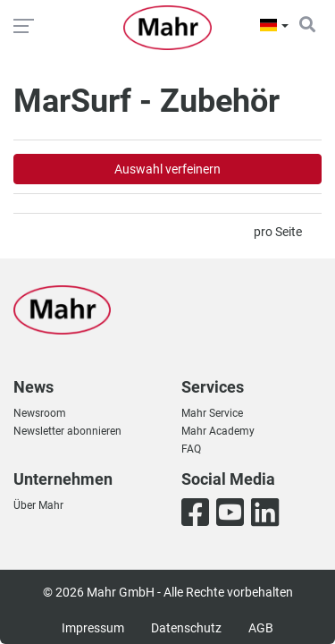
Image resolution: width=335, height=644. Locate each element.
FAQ (191, 449)
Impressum (93, 628)
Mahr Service (212, 413)
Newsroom (40, 413)
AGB (261, 628)
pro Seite (278, 232)
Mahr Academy (218, 431)
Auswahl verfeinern (167, 169)
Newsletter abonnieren (67, 431)
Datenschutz (186, 628)
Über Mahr (38, 505)
